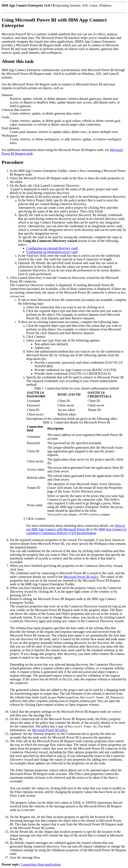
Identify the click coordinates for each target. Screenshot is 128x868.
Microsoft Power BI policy (81, 577)
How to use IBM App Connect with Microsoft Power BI (76, 527)
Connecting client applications (41, 864)
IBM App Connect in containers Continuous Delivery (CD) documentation (76, 531)
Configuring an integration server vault (52, 252)
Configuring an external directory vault (52, 248)
